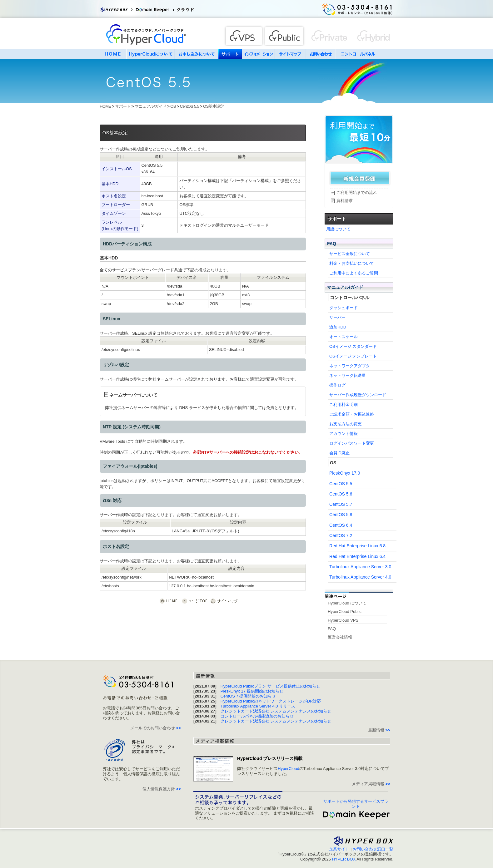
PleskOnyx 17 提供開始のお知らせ (252, 691)
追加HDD (338, 327)
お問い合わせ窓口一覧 (373, 849)
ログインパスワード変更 (352, 443)
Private (371, 35)
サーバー (337, 317)
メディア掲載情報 (371, 784)
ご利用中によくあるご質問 (354, 273)
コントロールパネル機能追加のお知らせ (257, 716)
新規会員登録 (360, 178)
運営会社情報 (340, 637)
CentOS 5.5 (189, 106)
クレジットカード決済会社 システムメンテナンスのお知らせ (276, 711)
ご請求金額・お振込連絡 (352, 414)
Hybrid (329, 35)
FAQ (332, 244)
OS (173, 106)
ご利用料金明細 (344, 404)
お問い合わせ (321, 54)
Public (285, 35)
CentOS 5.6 (341, 494)
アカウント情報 (344, 434)
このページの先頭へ (195, 601)
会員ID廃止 (339, 453)
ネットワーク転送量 (348, 375)
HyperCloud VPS (343, 620)
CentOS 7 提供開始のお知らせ (248, 696)
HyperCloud (147, 36)
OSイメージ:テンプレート (353, 356)
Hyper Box (117, 9)
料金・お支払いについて (352, 263)
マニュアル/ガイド (151, 106)
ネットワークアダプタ (350, 366)
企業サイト (339, 849)
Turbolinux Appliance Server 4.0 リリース (258, 706)
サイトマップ (290, 54)
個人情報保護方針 (162, 789)
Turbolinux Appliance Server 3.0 (360, 567)
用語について (338, 229)
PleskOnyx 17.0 (345, 473)
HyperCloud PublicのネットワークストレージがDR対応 (271, 701)
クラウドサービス (193, 9)
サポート (230, 54)
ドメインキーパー (154, 9)
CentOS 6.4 (341, 525)
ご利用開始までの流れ (357, 192)
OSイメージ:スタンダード (353, 346)
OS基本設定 (214, 106)
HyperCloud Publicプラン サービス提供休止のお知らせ (270, 686)
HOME (113, 54)
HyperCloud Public (345, 612)
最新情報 (379, 730)
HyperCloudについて (150, 54)
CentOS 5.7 (341, 504)
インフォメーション (258, 54)
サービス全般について (350, 254)
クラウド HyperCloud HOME (169, 601)
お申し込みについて (197, 54)
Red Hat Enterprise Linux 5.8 (357, 546)
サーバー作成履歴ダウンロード (358, 395)
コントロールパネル (358, 54)
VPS (243, 35)
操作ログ (337, 385)
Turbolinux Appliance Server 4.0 (360, 577)
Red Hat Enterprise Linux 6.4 (357, 556)
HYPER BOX (344, 859)
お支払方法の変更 (346, 424)
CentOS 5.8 (341, 515)
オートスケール (344, 337)
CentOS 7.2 (341, 535)
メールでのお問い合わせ (156, 728)
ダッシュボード (344, 308)
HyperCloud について (347, 603)
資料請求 (345, 201)
